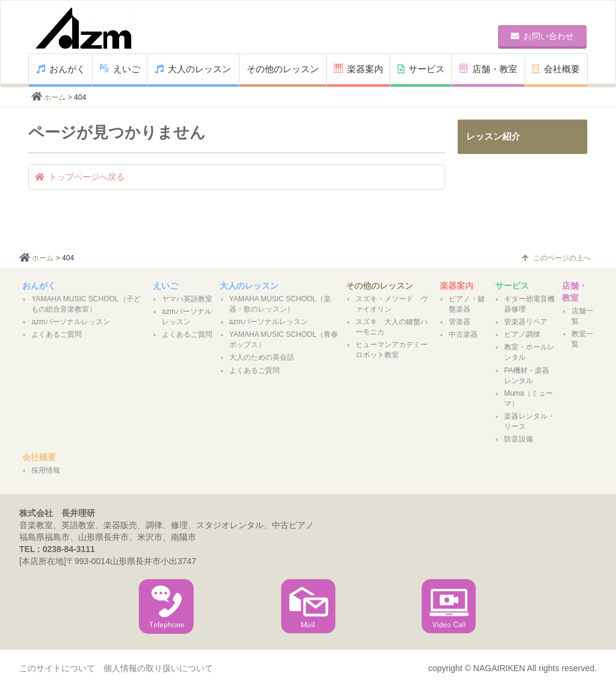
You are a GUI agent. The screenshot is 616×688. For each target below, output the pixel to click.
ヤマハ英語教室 (187, 299)
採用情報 (46, 470)
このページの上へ (556, 258)
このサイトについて (57, 668)
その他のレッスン (283, 69)
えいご (120, 69)
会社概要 (556, 69)
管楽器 (460, 322)
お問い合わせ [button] (542, 36)
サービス (421, 69)
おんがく (61, 69)
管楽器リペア (526, 322)
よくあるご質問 (57, 334)
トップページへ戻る (80, 177)
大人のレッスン (193, 69)
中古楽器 (463, 334)
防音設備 (519, 439)
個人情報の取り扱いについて (158, 668)
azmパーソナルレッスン (71, 322)
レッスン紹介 (493, 136)
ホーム (55, 97)
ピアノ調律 (522, 334)
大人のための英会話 (262, 357)
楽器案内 (359, 69)
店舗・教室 (488, 69)
